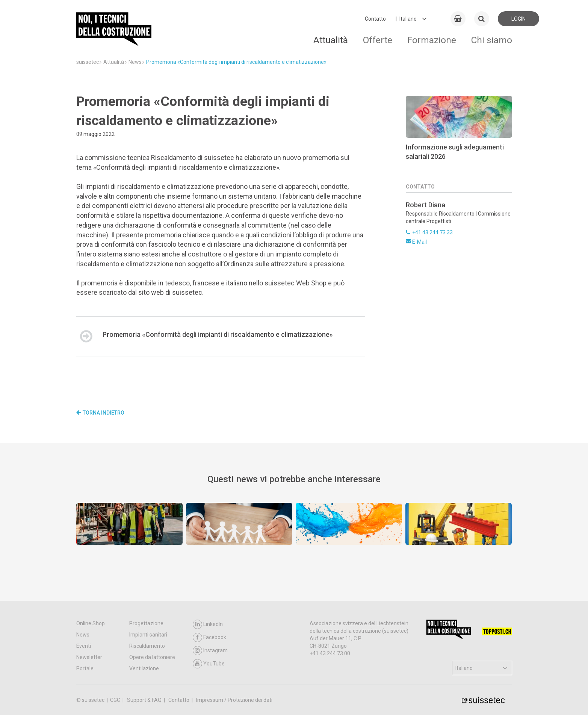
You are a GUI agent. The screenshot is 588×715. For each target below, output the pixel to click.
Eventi (84, 646)
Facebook (209, 637)
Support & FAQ (145, 700)
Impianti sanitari (148, 635)
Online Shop (91, 623)
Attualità (331, 40)
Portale (85, 668)
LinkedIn (208, 624)
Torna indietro (100, 413)
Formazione (432, 40)
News (83, 635)
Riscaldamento (147, 646)
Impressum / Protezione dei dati (234, 700)
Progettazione (146, 623)
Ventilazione (144, 668)
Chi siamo (492, 40)
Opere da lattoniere (152, 657)
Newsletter (89, 657)
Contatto (375, 19)
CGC (116, 700)
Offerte (378, 40)
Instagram (210, 651)
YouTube (209, 664)
